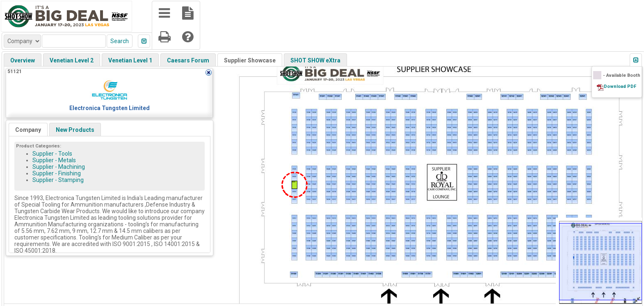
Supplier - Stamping (58, 180)
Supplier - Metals (54, 160)
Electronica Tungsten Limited (110, 108)
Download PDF (620, 86)
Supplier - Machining (59, 167)
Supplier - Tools (52, 154)
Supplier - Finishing (57, 173)
